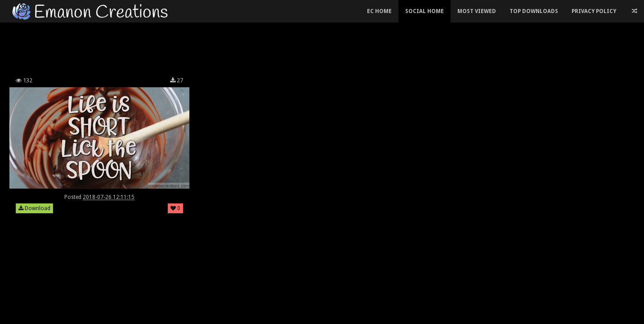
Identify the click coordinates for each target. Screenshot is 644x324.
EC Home (379, 11)
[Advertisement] (255, 47)
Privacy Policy (594, 11)
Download (34, 208)
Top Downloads (534, 11)
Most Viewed (477, 11)
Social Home (425, 11)
